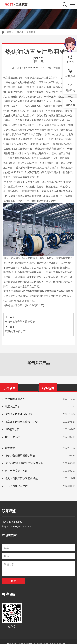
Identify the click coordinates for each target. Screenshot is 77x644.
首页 (9, 32)
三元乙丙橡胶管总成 (15, 486)
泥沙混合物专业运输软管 (18, 414)
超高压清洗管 (26, 639)
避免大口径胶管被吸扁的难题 (20, 478)
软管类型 (9, 448)
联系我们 (8, 510)
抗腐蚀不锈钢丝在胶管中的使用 (21, 422)
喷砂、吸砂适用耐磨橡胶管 (19, 456)
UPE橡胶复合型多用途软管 (19, 322)
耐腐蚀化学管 (41, 639)
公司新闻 (30, 32)
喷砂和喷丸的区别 (14, 399)
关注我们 (8, 591)
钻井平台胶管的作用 (15, 471)
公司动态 (18, 32)
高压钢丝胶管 (12, 407)
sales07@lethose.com (20, 525)
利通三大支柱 (12, 437)
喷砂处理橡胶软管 (15, 331)
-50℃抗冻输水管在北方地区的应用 (23, 463)
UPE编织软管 (12, 429)
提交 (14, 578)
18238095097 (16, 520)
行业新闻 (48, 388)
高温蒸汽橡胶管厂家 (60, 639)
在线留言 (8, 533)
